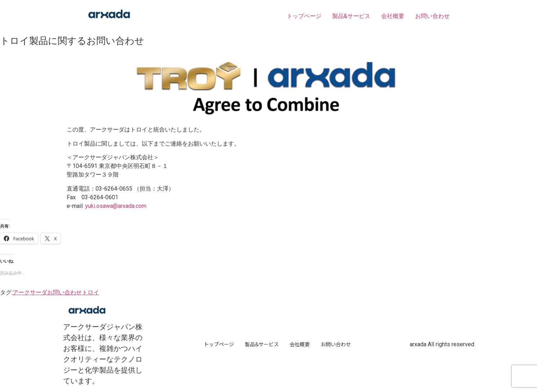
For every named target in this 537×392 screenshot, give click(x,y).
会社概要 (393, 16)
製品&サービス (351, 16)
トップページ (304, 16)
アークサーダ (30, 292)
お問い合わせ (432, 16)
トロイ (91, 292)
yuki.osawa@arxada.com (116, 206)
